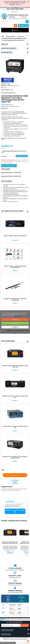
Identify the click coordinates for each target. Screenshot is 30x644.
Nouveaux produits (9, 48)
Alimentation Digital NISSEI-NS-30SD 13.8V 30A (15, 397)
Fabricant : (4, 84)
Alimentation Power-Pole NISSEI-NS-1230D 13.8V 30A (15, 366)
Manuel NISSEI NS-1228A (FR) (11, 176)
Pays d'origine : (5, 90)
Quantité (4, 156)
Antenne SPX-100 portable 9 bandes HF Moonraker (15, 299)
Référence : (4, 86)
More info (18, 4)
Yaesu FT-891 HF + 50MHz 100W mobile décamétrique (15, 267)
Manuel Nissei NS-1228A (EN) (11, 173)
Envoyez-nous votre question (15, 511)
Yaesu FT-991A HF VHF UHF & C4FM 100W (15, 236)
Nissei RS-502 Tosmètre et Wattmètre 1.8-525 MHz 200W (15, 457)
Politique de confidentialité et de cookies (17, 331)
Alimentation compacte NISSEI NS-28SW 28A (15, 427)
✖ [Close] (28, 1)
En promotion (7, 52)
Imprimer (5, 108)
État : (3, 88)
